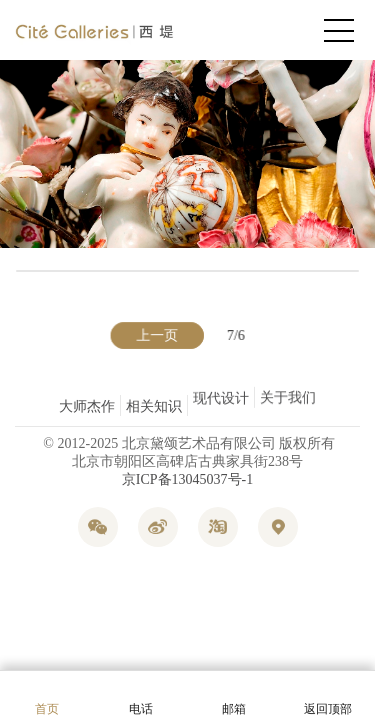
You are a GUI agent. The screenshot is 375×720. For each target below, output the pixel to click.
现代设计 (221, 392)
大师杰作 (87, 406)
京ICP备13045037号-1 (187, 479)
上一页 (157, 335)
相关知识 (154, 402)
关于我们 (288, 406)
